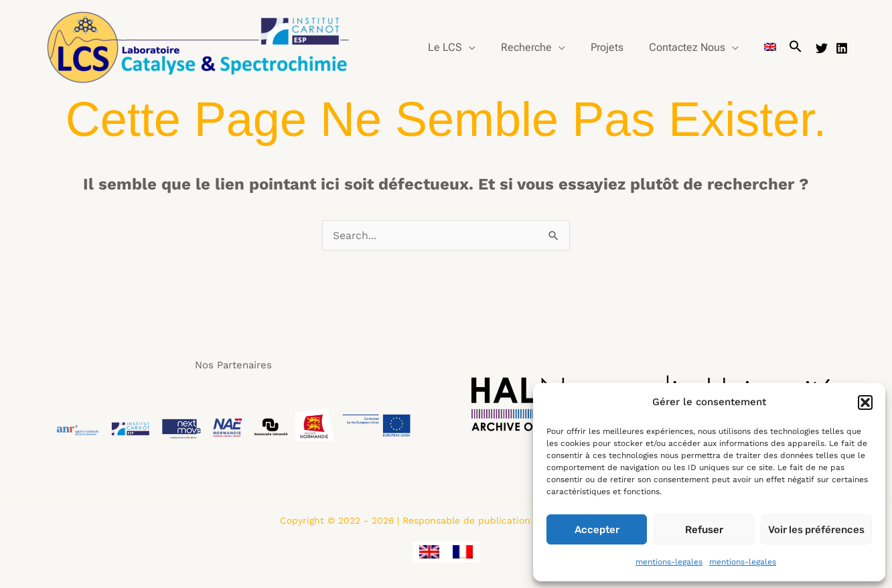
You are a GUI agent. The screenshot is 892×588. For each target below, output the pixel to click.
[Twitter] (822, 48)
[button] (865, 402)
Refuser (704, 530)
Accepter (597, 530)
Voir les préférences (816, 530)
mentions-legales (669, 562)
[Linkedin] (842, 48)
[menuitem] (772, 48)
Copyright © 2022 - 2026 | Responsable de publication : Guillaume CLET (446, 520)
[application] (487, 48)
